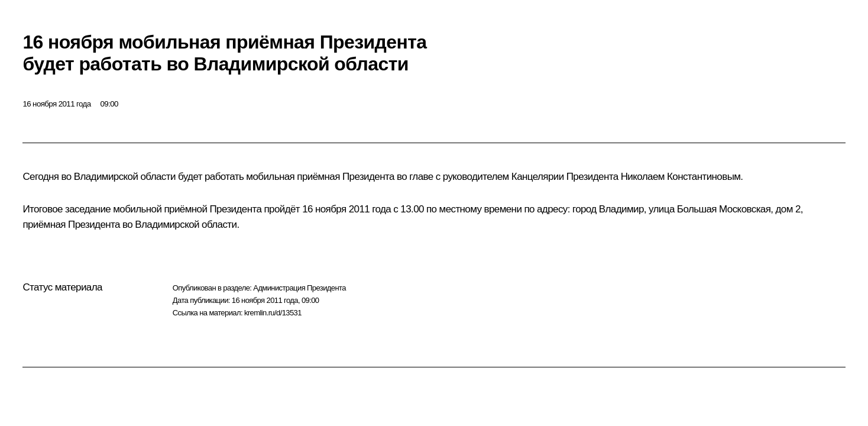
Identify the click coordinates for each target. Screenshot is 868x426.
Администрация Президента (299, 288)
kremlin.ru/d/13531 (273, 313)
